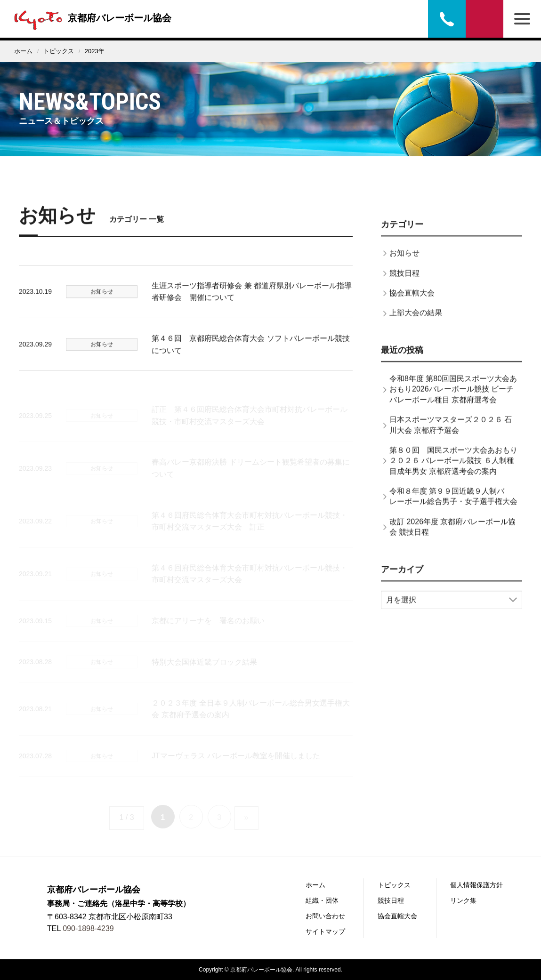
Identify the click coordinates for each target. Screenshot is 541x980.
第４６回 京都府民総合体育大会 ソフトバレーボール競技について (250, 352)
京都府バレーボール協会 (90, 18)
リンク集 (463, 900)
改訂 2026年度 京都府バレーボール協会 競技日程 (452, 535)
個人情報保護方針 (476, 885)
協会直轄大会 (412, 301)
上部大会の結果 (416, 321)
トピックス (59, 51)
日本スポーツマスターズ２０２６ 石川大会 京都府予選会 (451, 433)
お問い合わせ (484, 19)
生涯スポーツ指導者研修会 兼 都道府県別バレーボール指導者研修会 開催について (252, 300)
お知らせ (404, 261)
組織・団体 (322, 900)
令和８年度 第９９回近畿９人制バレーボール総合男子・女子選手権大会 (453, 504)
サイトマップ (325, 932)
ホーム (23, 51)
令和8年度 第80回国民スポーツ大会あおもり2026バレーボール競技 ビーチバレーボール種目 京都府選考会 (453, 397)
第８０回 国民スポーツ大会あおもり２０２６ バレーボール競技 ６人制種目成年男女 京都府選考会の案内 (453, 469)
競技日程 (404, 281)
